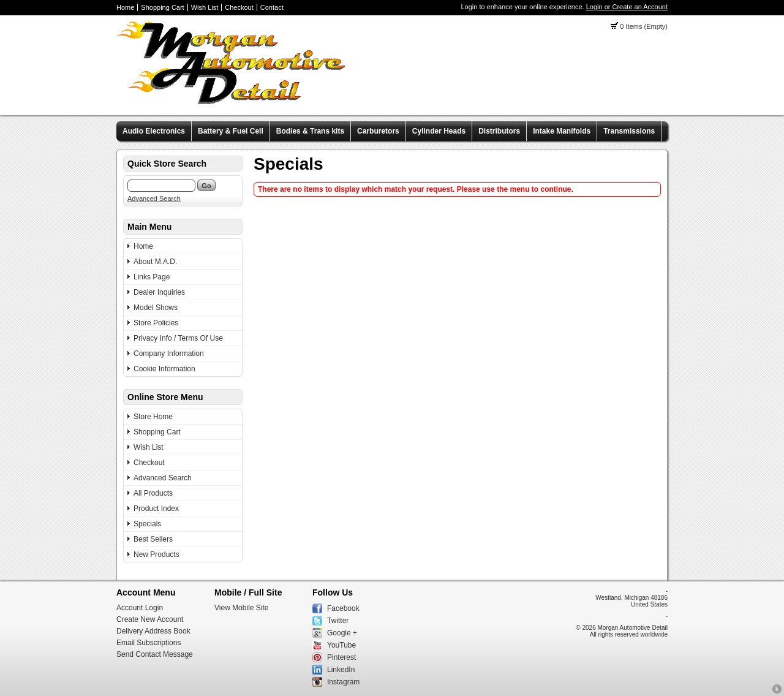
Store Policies (156, 323)
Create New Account (150, 619)
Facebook (343, 608)
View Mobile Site (242, 608)
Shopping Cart (162, 7)
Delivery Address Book (153, 631)
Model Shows (156, 308)
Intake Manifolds (562, 131)
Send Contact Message (155, 654)
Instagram (343, 682)
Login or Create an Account (627, 7)
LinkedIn (341, 670)
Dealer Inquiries (159, 292)
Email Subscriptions (149, 643)
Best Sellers (153, 539)
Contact (272, 7)
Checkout (239, 7)
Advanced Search (154, 199)
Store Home (153, 417)
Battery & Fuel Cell (231, 131)
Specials (147, 524)
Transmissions (629, 131)
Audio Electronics (154, 131)
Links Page (152, 277)
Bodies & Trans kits (310, 131)
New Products (156, 554)
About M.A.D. (155, 262)
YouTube (341, 645)
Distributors (499, 131)
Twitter (338, 621)
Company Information (169, 354)
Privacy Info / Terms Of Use (178, 338)
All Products (153, 493)
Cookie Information (164, 369)
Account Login (140, 608)
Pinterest (341, 657)
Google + (342, 633)
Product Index (156, 509)
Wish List (205, 7)
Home (125, 7)
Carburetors (378, 131)
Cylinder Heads (439, 131)
